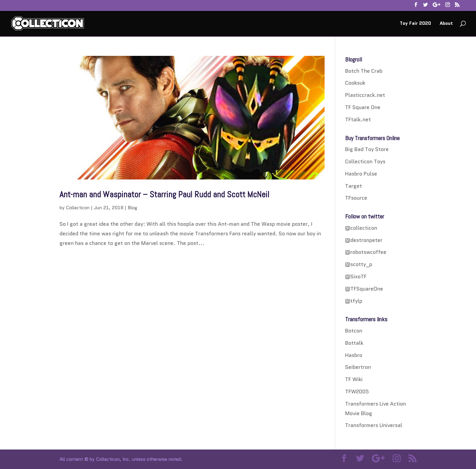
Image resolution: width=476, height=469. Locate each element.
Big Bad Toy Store (367, 149)
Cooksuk (355, 83)
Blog (132, 208)
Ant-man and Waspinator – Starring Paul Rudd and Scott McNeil (164, 195)
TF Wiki (354, 379)
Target (354, 186)
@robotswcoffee (366, 252)
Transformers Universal (374, 425)
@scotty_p (359, 264)
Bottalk (354, 343)
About (446, 24)
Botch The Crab (364, 71)
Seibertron (358, 367)
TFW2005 (357, 391)
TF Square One (363, 107)
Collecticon (78, 208)
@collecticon (361, 228)
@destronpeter (364, 240)
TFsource (356, 198)
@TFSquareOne (364, 289)
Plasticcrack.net (365, 95)
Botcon (354, 331)
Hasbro (354, 355)
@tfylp (354, 301)
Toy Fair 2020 (415, 24)
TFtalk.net (358, 119)
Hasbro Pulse (361, 174)
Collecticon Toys (365, 161)
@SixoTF (356, 276)
